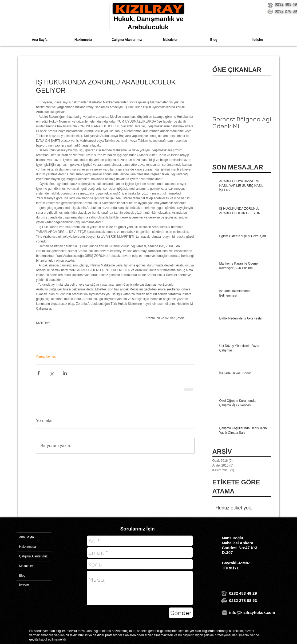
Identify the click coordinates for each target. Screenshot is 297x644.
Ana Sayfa (27, 537)
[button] (127, 40)
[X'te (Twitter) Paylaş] (52, 373)
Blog (22, 576)
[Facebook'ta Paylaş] (39, 373)
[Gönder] (181, 613)
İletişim (24, 585)
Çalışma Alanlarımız (33, 556)
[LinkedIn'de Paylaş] (65, 373)
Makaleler (26, 566)
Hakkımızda (28, 547)
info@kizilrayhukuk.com (252, 612)
